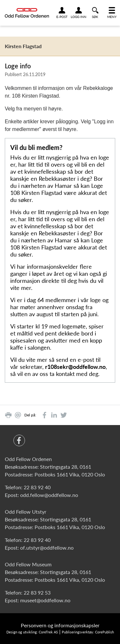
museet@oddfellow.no (45, 600)
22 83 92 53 (37, 592)
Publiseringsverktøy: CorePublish (88, 632)
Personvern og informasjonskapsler (60, 625)
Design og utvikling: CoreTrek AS (32, 632)
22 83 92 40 (37, 487)
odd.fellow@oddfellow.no (49, 495)
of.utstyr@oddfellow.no (47, 548)
